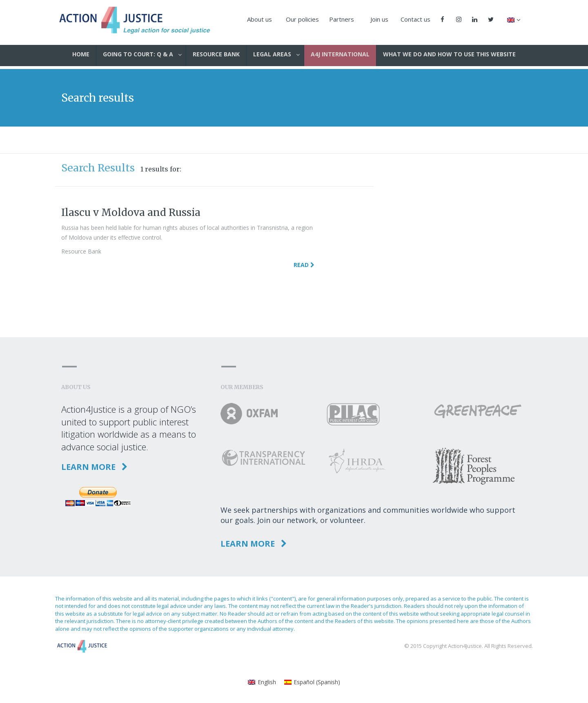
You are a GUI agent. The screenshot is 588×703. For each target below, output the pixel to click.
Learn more (94, 467)
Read (304, 265)
